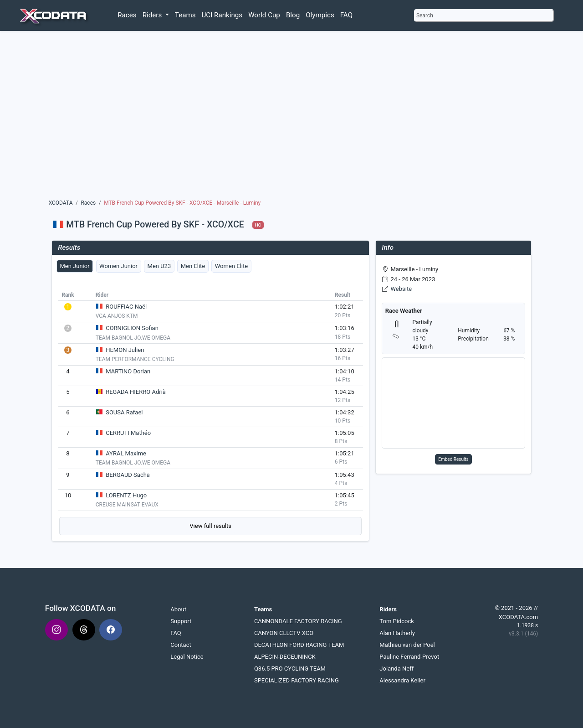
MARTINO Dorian (128, 371)
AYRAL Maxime (126, 453)
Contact (181, 645)
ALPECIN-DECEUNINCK (285, 657)
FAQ (346, 15)
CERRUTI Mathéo (128, 433)
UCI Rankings (222, 15)
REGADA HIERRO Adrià (136, 392)
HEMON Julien (125, 350)
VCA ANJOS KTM (117, 316)
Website (401, 289)
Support (181, 621)
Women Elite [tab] (231, 266)
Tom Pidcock (396, 621)
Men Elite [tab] (193, 266)
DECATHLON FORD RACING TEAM (299, 645)
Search (425, 15)
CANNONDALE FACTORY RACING (298, 621)
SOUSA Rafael (124, 412)
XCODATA (61, 203)
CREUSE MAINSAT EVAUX (127, 505)
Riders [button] (153, 15)
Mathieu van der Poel (407, 645)
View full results (210, 526)
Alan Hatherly (397, 633)
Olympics (320, 15)
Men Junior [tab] (74, 266)
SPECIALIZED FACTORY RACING (297, 680)
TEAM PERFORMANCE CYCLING (135, 359)
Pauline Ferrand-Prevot (409, 657)
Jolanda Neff (396, 669)
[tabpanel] (210, 412)
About (178, 609)
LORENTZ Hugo (126, 495)
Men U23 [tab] (159, 266)
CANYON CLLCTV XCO (284, 633)
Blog (293, 15)
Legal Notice (187, 657)
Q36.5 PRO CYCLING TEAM (290, 669)
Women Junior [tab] (118, 266)
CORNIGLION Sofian (132, 328)
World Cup (264, 15)
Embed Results (453, 459)
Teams (185, 15)
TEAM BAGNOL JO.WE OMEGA (133, 338)
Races (127, 15)
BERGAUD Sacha (128, 475)
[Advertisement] (291, 117)
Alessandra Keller (402, 680)
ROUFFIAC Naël (126, 307)
